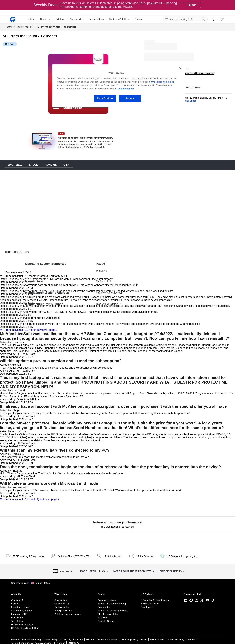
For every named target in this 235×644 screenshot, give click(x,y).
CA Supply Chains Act (72, 639)
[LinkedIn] (186, 600)
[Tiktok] (213, 600)
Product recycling (32, 639)
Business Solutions (119, 19)
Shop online (61, 600)
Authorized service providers (113, 611)
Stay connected (192, 594)
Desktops (45, 19)
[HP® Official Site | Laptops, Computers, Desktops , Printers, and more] (13, 19)
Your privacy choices (136, 639)
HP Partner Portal (150, 604)
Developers (147, 607)
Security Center (106, 621)
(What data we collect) (162, 82)
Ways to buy (61, 594)
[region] (119, 86)
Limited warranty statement (181, 639)
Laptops (31, 19)
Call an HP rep (62, 604)
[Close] (180, 68)
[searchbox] (183, 19)
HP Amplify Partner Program (156, 600)
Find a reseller (62, 607)
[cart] (214, 19)
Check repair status (108, 614)
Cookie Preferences (107, 639)
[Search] (203, 19)
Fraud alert (103, 618)
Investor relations (21, 607)
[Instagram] (196, 600)
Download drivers (107, 600)
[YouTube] (207, 600)
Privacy (90, 639)
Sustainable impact (22, 611)
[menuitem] (31, 19)
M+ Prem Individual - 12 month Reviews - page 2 (29, 330)
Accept (130, 98)
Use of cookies (126, 89)
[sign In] (222, 19)
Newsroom (17, 618)
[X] (202, 600)
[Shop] (192, 5)
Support (139, 19)
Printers (60, 19)
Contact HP (17, 600)
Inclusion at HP (19, 614)
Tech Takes (17, 621)
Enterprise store (63, 611)
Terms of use (157, 639)
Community (104, 607)
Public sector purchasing (68, 614)
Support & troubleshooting (112, 604)
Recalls (15, 639)
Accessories (77, 19)
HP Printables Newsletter (25, 628)
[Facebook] (191, 600)
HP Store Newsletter (22, 625)
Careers (16, 604)
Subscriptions (96, 19)
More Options (105, 98)
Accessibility (50, 639)
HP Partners (147, 594)
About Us (16, 594)
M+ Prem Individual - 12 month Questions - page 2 (30, 499)
